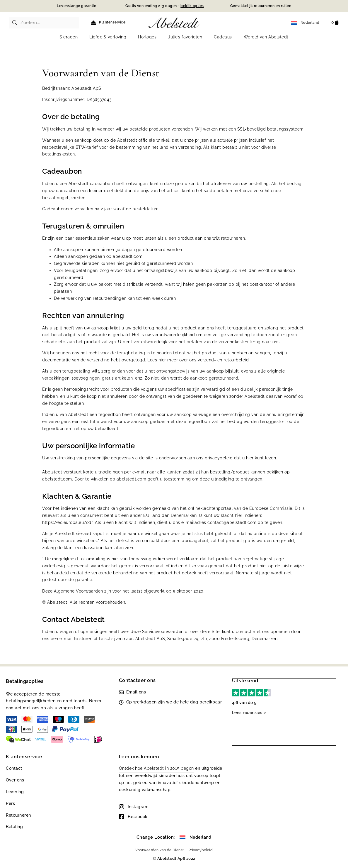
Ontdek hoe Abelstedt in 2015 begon (156, 768)
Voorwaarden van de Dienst (160, 850)
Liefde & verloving (108, 37)
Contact (14, 768)
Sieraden (69, 37)
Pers (10, 803)
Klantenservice (112, 22)
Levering (15, 792)
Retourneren (18, 815)
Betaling (14, 827)
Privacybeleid (201, 850)
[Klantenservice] (93, 23)
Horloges (147, 37)
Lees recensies (247, 712)
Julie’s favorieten (185, 37)
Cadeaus (223, 37)
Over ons (15, 780)
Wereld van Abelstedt (266, 37)
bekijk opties (192, 6)
